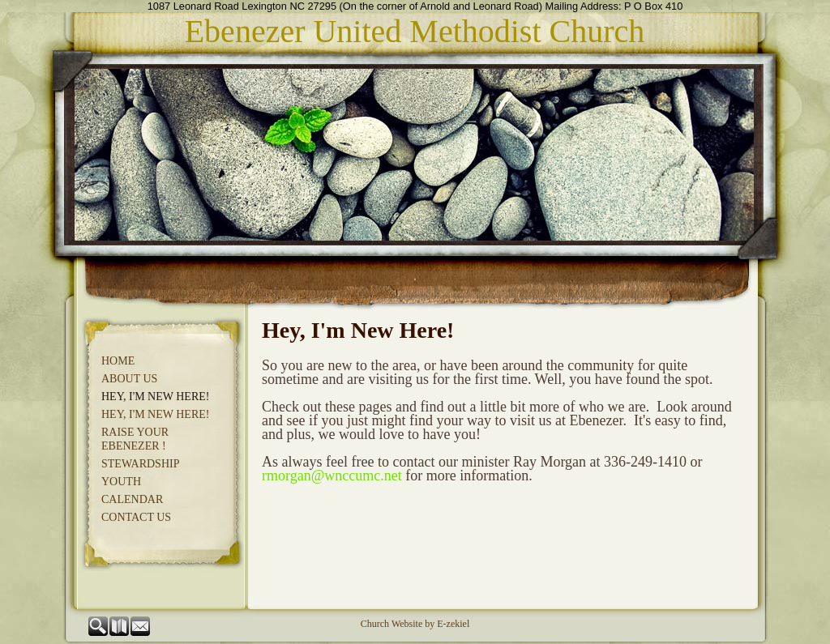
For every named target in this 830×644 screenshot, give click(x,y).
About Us (129, 379)
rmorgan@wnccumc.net (332, 476)
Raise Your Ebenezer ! (135, 439)
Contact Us (136, 517)
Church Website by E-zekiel (415, 624)
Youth (121, 482)
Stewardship (140, 464)
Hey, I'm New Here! (155, 397)
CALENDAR (132, 499)
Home (118, 361)
